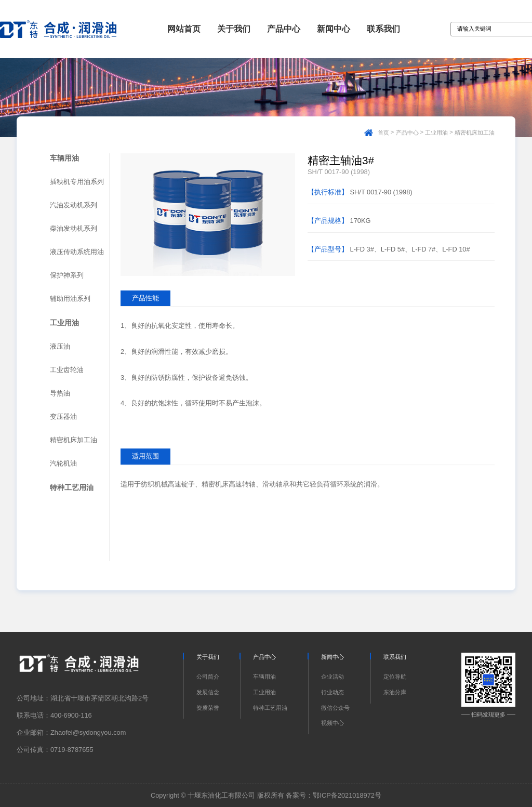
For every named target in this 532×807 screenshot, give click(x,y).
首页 (383, 133)
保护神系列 (67, 275)
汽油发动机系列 (74, 205)
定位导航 (395, 677)
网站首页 (184, 29)
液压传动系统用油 (77, 252)
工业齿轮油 (67, 370)
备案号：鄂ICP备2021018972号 (334, 795)
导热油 (60, 393)
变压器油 (63, 416)
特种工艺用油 (72, 487)
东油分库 (395, 692)
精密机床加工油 (475, 133)
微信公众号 (335, 708)
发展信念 (208, 692)
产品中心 (284, 29)
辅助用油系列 (70, 299)
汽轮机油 (63, 463)
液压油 (60, 346)
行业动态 (332, 692)
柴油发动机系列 (74, 228)
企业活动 (332, 677)
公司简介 (208, 677)
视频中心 (332, 723)
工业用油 (436, 133)
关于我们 (234, 29)
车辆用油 (64, 158)
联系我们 (383, 29)
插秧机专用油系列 (77, 182)
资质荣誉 (208, 708)
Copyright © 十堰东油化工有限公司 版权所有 (217, 795)
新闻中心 (334, 29)
